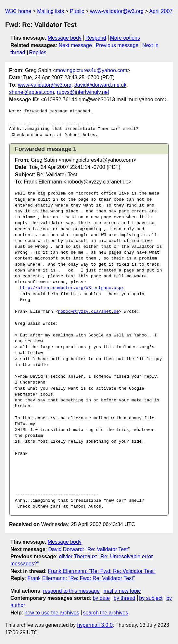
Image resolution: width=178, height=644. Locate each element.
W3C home (18, 11)
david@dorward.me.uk (100, 85)
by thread (125, 598)
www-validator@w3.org (117, 11)
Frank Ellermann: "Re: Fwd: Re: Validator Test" (102, 571)
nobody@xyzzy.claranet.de (89, 312)
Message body (65, 38)
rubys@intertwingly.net (83, 92)
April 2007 (161, 11)
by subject (151, 598)
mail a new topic (122, 591)
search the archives (106, 613)
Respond (96, 38)
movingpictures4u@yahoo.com (92, 70)
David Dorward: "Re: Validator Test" (89, 549)
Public (77, 11)
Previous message (117, 45)
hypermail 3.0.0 (95, 625)
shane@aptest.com (32, 92)
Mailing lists (51, 11)
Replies (38, 52)
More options (125, 38)
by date (101, 598)
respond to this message (71, 591)
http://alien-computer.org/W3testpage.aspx (72, 288)
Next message (75, 45)
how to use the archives (52, 613)
